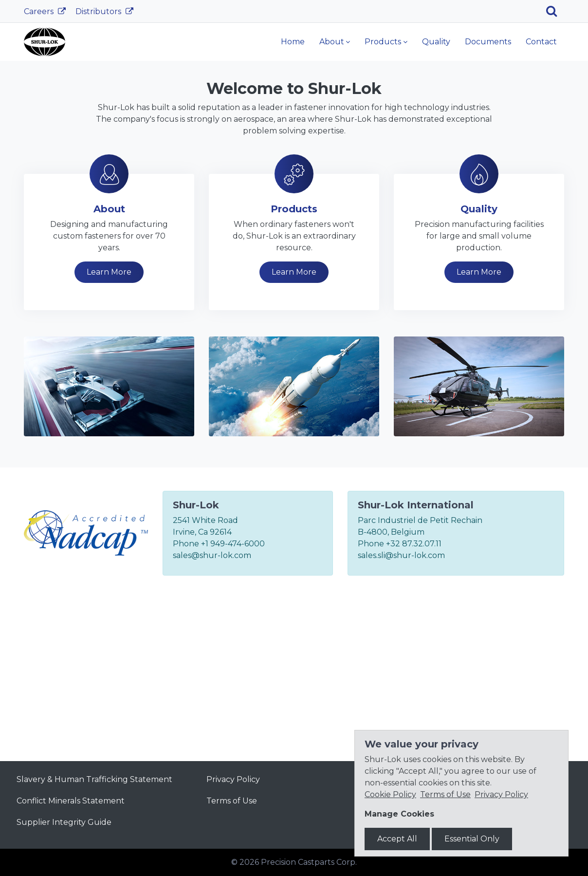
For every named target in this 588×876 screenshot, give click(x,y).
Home (293, 42)
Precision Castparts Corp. (309, 862)
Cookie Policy (390, 794)
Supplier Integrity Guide (64, 822)
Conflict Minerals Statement (71, 801)
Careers (40, 11)
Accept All (397, 839)
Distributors (99, 11)
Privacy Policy (233, 779)
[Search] (555, 11)
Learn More (169, 166)
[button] (44, 133)
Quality (436, 42)
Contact (541, 42)
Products (383, 42)
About (332, 42)
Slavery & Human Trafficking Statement (94, 779)
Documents (488, 42)
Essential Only (472, 839)
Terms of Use (232, 801)
